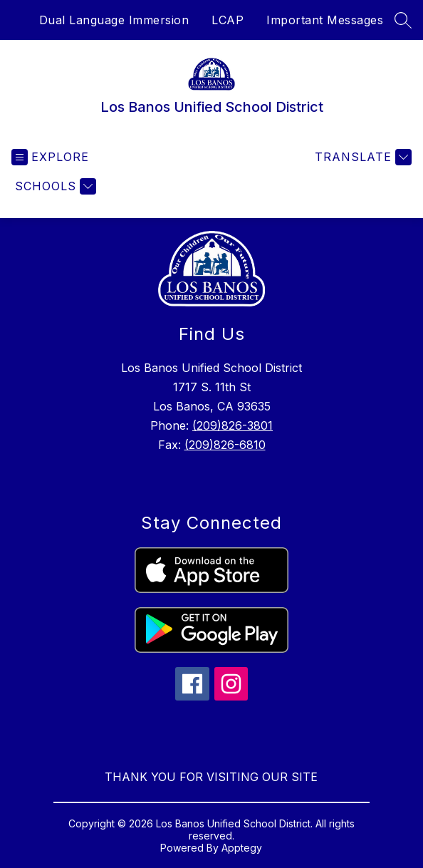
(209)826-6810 (225, 445)
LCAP (228, 20)
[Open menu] (50, 157)
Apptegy (242, 848)
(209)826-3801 (233, 425)
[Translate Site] (361, 157)
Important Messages (325, 20)
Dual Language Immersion (114, 20)
